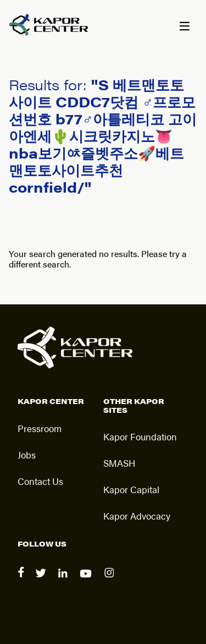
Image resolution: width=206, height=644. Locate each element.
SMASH (119, 463)
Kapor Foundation (140, 436)
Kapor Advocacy (137, 516)
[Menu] (184, 27)
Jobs (27, 455)
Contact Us (40, 481)
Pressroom (40, 428)
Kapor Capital (131, 489)
